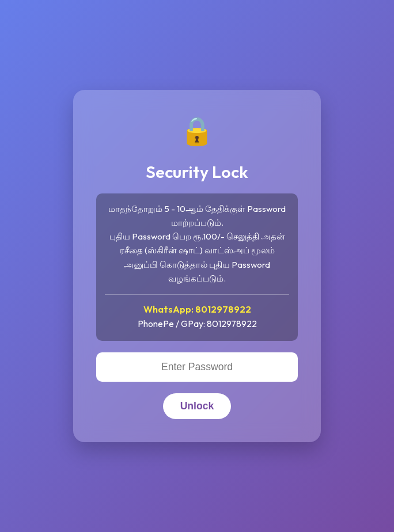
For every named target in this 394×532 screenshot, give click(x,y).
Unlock (197, 406)
